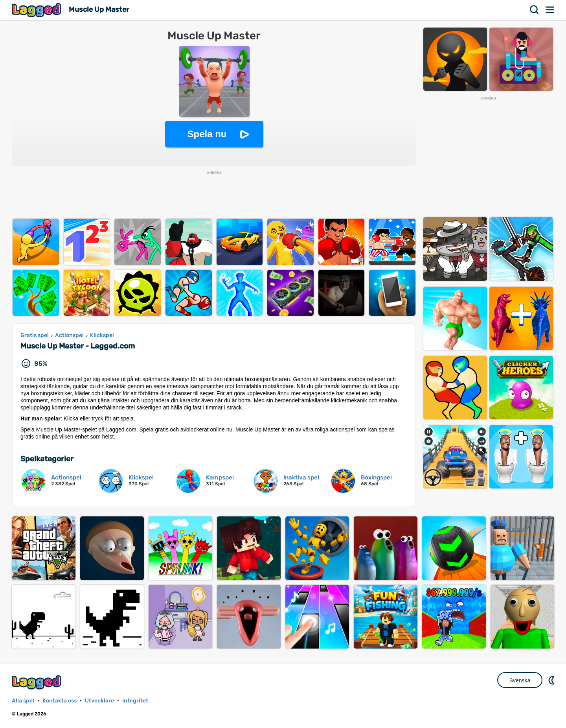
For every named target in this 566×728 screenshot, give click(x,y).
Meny (550, 10)
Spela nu (207, 134)
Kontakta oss (60, 701)
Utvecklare (99, 701)
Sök (535, 10)
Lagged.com (37, 682)
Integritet (135, 701)
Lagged (37, 10)
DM (552, 680)
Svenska (520, 680)
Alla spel (23, 701)
